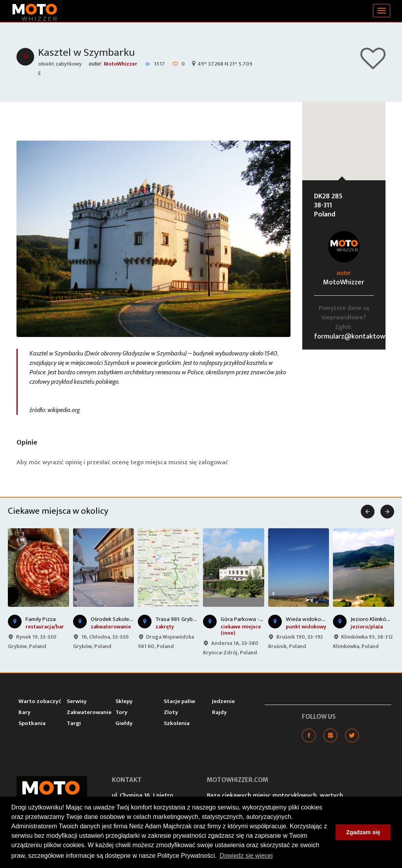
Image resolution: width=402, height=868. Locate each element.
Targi (74, 723)
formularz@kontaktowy (351, 337)
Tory (122, 712)
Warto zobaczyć (40, 701)
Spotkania (32, 723)
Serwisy (77, 701)
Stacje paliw (179, 701)
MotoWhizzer (121, 64)
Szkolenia (177, 723)
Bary (25, 712)
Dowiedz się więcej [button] (246, 856)
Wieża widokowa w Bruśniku (321, 619)
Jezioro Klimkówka (374, 619)
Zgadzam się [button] (363, 832)
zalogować (213, 462)
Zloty (171, 712)
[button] (344, 134)
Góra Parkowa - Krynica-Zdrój (257, 619)
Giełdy (124, 723)
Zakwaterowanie (89, 712)
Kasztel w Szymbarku (86, 52)
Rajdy (219, 712)
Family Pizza (41, 619)
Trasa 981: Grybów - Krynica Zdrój (197, 619)
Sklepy (124, 701)
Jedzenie (223, 701)
